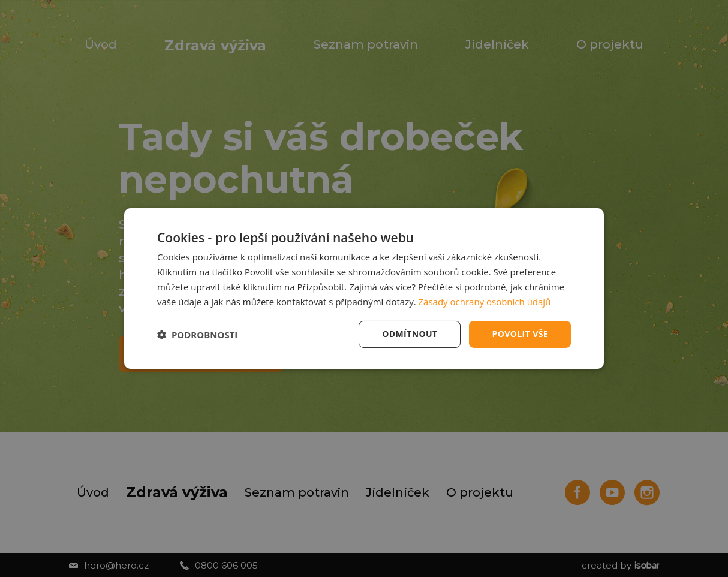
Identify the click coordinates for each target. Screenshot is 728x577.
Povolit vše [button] (520, 334)
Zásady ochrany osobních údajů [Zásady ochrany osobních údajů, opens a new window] (485, 302)
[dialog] (364, 288)
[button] (197, 335)
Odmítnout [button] (410, 334)
